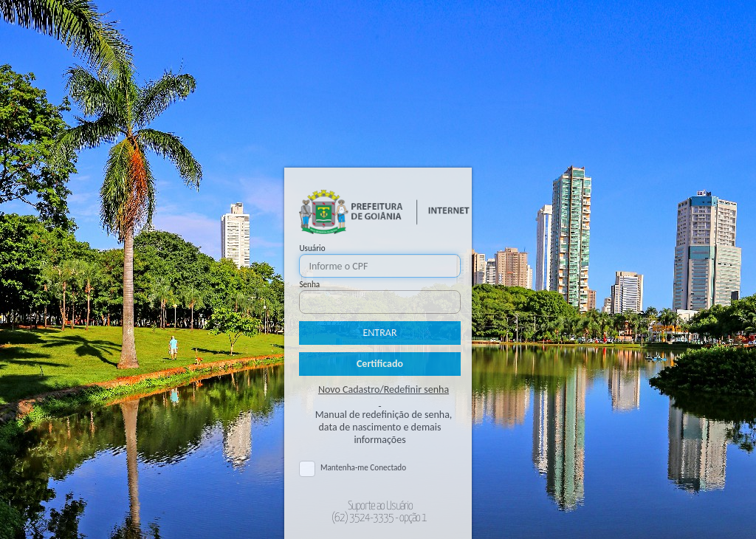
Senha (309, 284)
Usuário (312, 248)
